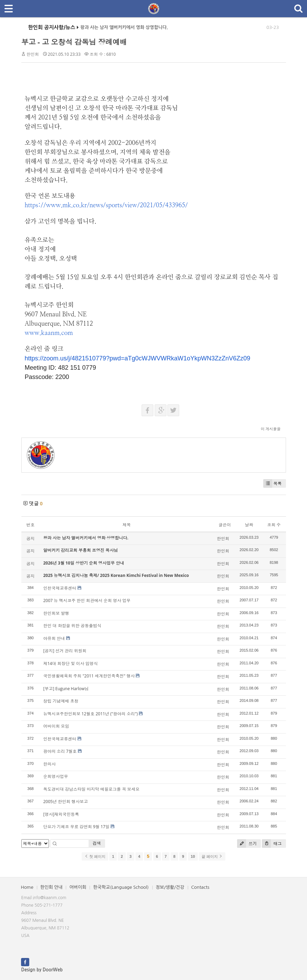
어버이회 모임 (56, 726)
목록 (273, 483)
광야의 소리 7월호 (60, 751)
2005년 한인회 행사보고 (66, 802)
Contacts (200, 887)
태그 (272, 844)
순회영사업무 (56, 776)
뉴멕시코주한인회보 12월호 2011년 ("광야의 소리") (91, 714)
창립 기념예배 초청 (61, 701)
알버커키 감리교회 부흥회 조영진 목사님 (81, 550)
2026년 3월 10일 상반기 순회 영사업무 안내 (84, 563)
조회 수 (274, 525)
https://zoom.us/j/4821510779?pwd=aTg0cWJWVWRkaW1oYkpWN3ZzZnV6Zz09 (138, 358)
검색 (97, 843)
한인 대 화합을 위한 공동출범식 (72, 626)
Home (27, 887)
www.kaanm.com (49, 333)
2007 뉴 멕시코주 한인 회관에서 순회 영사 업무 (87, 600)
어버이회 (78, 887)
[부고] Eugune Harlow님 (66, 689)
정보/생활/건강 (170, 887)
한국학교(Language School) (121, 887)
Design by (42, 970)
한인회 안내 (52, 887)
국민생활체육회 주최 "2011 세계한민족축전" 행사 (89, 676)
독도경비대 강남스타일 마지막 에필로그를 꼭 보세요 (92, 789)
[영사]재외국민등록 (61, 814)
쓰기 (247, 844)
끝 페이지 (212, 856)
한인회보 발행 (56, 613)
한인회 (33, 54)
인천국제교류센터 (60, 588)
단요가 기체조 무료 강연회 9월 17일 (76, 827)
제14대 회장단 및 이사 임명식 (71, 663)
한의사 (50, 764)
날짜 (249, 525)
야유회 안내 (54, 638)
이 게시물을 (271, 429)
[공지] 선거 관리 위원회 (65, 651)
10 (193, 856)
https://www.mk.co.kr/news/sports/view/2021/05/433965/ (106, 206)
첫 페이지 (95, 856)
